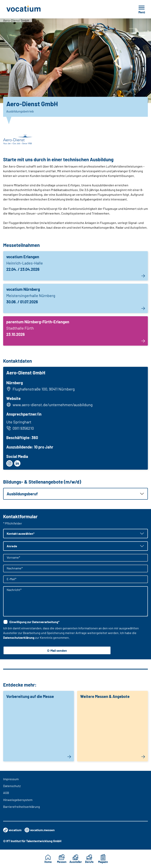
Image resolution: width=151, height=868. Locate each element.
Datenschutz (12, 786)
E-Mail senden (57, 650)
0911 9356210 (20, 428)
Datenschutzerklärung (19, 637)
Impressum (11, 779)
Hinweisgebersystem (18, 800)
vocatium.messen (40, 830)
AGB (6, 793)
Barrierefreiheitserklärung (22, 807)
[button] (75, 494)
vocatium (12, 830)
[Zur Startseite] (32, 9)
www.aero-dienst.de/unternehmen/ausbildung (53, 405)
